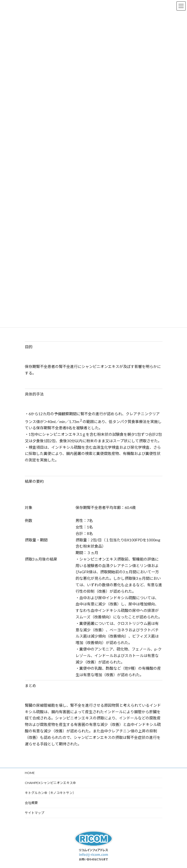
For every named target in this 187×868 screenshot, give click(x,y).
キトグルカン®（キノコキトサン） (50, 793)
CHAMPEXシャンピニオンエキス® (50, 783)
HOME (30, 773)
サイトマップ (35, 813)
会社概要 (31, 803)
